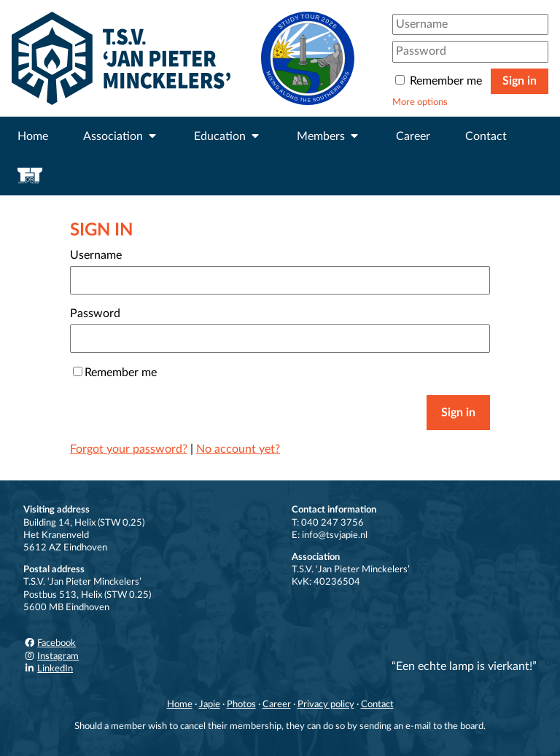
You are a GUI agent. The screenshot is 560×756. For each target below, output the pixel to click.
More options (420, 102)
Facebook (50, 643)
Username (96, 255)
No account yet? (238, 449)
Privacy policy (326, 704)
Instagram (51, 656)
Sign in (520, 81)
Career (413, 136)
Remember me (440, 81)
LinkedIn (48, 669)
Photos (241, 704)
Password (95, 313)
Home (33, 136)
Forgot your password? (129, 449)
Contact (486, 136)
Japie (210, 704)
